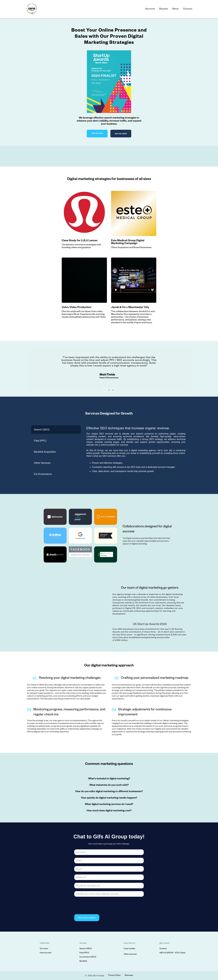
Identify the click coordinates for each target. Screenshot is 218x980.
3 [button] (113, 390)
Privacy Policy (114, 976)
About (176, 9)
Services (150, 9)
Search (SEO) (86, 949)
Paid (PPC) (84, 953)
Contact (188, 9)
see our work (121, 134)
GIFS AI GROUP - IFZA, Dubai (172, 953)
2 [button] (109, 390)
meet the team (97, 134)
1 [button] (105, 390)
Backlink (83, 961)
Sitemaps (129, 976)
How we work (46, 953)
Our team (44, 949)
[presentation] (95, 905)
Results (164, 9)
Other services (130, 954)
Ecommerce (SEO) (88, 957)
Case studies (130, 949)
